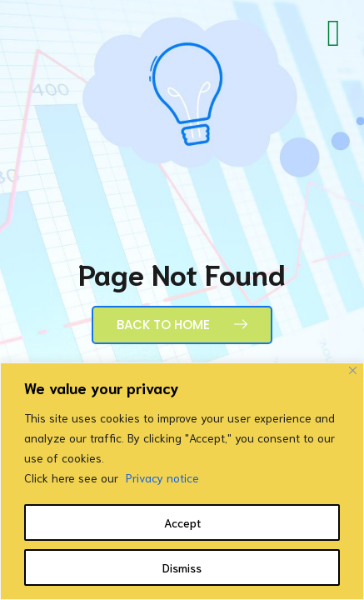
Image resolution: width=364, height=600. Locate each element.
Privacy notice (162, 477)
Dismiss (182, 567)
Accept (182, 522)
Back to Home (182, 325)
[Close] (353, 370)
